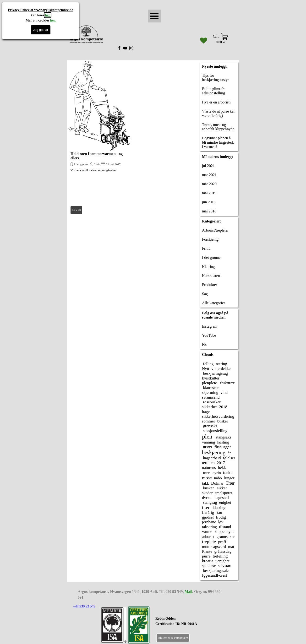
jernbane (209, 522)
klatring (219, 508)
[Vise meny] (154, 16)
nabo (218, 478)
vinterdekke (221, 369)
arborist (208, 537)
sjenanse (209, 566)
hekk (222, 468)
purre (206, 556)
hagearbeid (211, 458)
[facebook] (119, 48)
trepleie (209, 542)
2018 (223, 407)
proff (222, 542)
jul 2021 (208, 166)
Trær (230, 483)
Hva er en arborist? (217, 102)
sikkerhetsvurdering (218, 416)
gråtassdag (223, 551)
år (229, 453)
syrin (216, 473)
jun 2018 (209, 202)
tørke (228, 473)
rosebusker (211, 402)
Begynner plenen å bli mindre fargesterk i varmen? (218, 142)
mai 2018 (209, 211)
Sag (205, 294)
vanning (209, 442)
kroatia (208, 561)
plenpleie (209, 383)
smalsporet (224, 493)
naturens (209, 468)
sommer (209, 421)
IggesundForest (215, 575)
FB (204, 344)
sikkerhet (209, 407)
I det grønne (81, 164)
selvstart (225, 566)
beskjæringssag (215, 373)
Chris (97, 164)
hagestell (221, 498)
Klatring (208, 267)
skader (207, 493)
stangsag (210, 502)
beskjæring (214, 452)
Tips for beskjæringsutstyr (216, 78)
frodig (221, 517)
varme (207, 532)
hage (206, 412)
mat (231, 547)
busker (223, 421)
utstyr (207, 447)
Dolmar (217, 483)
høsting (223, 442)
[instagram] (131, 48)
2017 (221, 463)
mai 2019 (209, 193)
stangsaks (223, 437)
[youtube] (125, 48)
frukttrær (227, 383)
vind (224, 392)
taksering (209, 527)
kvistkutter (211, 378)
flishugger (223, 447)
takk (205, 483)
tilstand (225, 527)
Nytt (206, 369)
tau (219, 512)
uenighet (222, 561)
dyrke (207, 498)
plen (207, 436)
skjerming (210, 392)
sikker (222, 488)
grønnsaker (226, 537)
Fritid (206, 248)
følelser (229, 458)
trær (206, 473)
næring (221, 364)
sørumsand (211, 397)
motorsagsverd (214, 547)
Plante (207, 551)
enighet (225, 502)
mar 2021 (209, 175)
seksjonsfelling (215, 431)
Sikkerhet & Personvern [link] (173, 638)
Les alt (76, 210)
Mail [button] (188, 592)
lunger (229, 478)
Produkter (210, 285)
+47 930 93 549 (84, 606)
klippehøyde (224, 532)
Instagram (210, 326)
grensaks (210, 426)
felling (208, 364)
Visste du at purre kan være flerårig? (219, 113)
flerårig (208, 512)
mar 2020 (209, 184)
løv (221, 522)
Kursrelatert (211, 276)
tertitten (208, 463)
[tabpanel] (188, 624)
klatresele (210, 388)
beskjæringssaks (216, 571)
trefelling (220, 556)
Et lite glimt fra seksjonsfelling (214, 91)
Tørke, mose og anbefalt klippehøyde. (219, 127)
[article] (99, 138)
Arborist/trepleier (215, 230)
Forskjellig (210, 239)
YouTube (209, 335)
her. (48, 15)
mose (207, 478)
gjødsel (208, 517)
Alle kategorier (213, 303)
